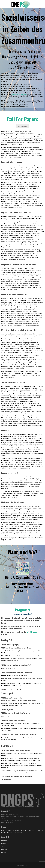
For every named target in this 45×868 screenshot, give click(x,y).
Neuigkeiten (5, 830)
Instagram (4, 843)
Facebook (4, 840)
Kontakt (3, 832)
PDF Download (22, 126)
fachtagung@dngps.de (20, 94)
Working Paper (23, 830)
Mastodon (4, 849)
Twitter (3, 846)
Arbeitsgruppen (13, 830)
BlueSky (3, 852)
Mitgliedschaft (33, 830)
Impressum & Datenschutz (14, 832)
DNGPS (40, 830)
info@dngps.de (32, 632)
